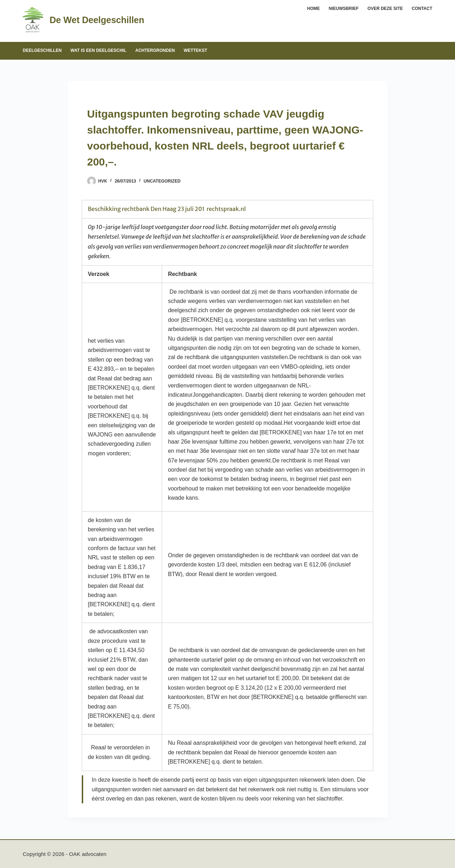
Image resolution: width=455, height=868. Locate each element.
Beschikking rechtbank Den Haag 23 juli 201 (146, 209)
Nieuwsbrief (344, 9)
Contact (422, 9)
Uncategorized (162, 181)
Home (314, 9)
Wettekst (196, 50)
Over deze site (385, 9)
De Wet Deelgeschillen (97, 20)
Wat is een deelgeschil (98, 50)
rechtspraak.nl (226, 209)
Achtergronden (155, 50)
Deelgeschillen (42, 50)
